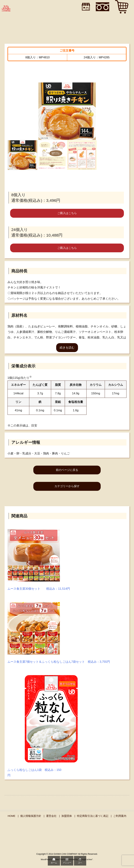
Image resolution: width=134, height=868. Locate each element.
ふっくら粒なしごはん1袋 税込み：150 (34, 770)
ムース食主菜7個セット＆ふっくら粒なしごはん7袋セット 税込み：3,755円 (59, 662)
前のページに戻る (67, 470)
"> (85, 7)
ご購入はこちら (67, 213)
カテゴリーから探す (67, 486)
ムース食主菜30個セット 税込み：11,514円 (39, 589)
